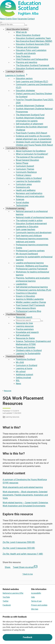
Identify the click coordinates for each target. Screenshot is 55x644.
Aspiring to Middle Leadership (30, 299)
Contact (31, 19)
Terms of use (36, 601)
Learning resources (25, 326)
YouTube (6, 597)
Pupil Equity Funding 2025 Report (31, 133)
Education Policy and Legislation (31, 50)
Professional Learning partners (30, 251)
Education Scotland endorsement (31, 224)
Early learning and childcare (29, 236)
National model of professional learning (34, 217)
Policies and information (27, 47)
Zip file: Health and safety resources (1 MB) (23, 554)
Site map (35, 609)
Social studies (22, 202)
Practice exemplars (25, 329)
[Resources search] (28, 320)
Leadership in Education (27, 227)
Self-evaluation (23, 335)
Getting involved (23, 378)
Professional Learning (15, 208)
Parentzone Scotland (15, 356)
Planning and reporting (27, 62)
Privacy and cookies (39, 605)
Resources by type (24, 323)
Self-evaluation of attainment (29, 124)
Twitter (6, 601)
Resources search (24, 317)
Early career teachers (26, 229)
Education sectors (24, 78)
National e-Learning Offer (13, 593)
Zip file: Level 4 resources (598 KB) (19, 542)
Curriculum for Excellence (17, 148)
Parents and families (26, 347)
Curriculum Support (25, 166)
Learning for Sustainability (28, 181)
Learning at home (24, 368)
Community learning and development (34, 233)
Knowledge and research (27, 332)
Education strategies (25, 91)
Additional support (24, 375)
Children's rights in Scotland (29, 178)
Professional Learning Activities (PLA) (34, 290)
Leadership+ (22, 284)
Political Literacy (24, 175)
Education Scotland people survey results (35, 68)
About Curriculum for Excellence (31, 151)
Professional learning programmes (32, 245)
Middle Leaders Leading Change (31, 302)
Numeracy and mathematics (29, 193)
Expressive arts (23, 187)
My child (20, 362)
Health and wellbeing (26, 190)
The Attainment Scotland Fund (30, 115)
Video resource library (26, 308)
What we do (21, 32)
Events (9, 19)
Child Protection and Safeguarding (32, 59)
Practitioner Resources (16, 314)
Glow (15, 19)
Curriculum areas (24, 184)
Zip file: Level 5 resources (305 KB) (19, 548)
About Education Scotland (17, 29)
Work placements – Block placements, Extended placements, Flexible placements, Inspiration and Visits (25, 495)
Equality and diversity (26, 53)
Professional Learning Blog (28, 311)
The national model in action (29, 220)
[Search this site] (12, 25)
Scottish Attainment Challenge (30, 106)
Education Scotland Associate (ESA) (33, 44)
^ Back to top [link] (27, 574)
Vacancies (22, 19)
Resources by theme (25, 338)
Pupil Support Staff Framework (30, 305)
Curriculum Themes (25, 169)
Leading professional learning (30, 263)
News (3, 19)
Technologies (22, 205)
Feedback (28, 637)
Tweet (15, 567)
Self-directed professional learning (32, 287)
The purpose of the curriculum (30, 157)
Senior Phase (22, 163)
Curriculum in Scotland (27, 365)
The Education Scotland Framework (33, 65)
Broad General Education (27, 160)
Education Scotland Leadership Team (33, 38)
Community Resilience (26, 172)
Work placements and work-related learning (23, 487)
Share (7, 567)
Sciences (20, 199)
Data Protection (23, 56)
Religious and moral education (30, 196)
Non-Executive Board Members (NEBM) (34, 41)
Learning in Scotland (15, 72)
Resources (8, 391)
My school (21, 371)
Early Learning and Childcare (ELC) (32, 82)
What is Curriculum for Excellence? (32, 154)
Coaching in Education (26, 293)
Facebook (7, 605)
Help (33, 597)
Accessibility (36, 593)
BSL (18, 380)
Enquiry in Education (25, 296)
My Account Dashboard (27, 254)
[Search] (26, 25)
